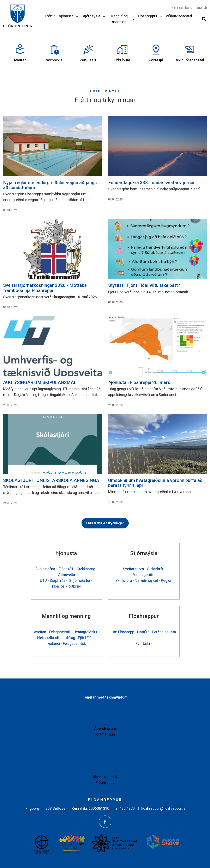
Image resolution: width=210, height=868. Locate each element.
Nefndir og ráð (147, 580)
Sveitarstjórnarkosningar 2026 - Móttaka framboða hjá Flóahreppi (45, 288)
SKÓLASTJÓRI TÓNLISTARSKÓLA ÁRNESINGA (51, 480)
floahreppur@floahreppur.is (163, 808)
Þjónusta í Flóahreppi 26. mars (139, 382)
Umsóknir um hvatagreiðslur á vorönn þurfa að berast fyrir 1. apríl (155, 483)
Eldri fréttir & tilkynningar (105, 523)
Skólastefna (45, 569)
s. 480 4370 (125, 808)
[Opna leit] (204, 18)
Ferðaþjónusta (164, 632)
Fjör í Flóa (86, 638)
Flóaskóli (66, 569)
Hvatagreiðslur (85, 632)
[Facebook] (105, 822)
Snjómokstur (80, 580)
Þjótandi (54, 643)
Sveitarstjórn (134, 569)
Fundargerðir (143, 575)
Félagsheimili (60, 632)
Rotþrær (74, 586)
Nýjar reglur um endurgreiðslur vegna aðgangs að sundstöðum (50, 185)
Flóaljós (58, 586)
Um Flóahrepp (123, 632)
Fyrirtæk (142, 643)
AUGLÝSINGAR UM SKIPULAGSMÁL (40, 382)
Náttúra (143, 632)
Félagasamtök (74, 643)
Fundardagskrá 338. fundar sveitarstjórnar (152, 183)
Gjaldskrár (155, 569)
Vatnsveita (66, 575)
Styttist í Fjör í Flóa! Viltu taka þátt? (144, 285)
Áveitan (40, 632)
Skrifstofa (124, 580)
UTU (44, 580)
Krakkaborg (86, 569)
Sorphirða (58, 580)
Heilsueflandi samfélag (56, 638)
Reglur (167, 580)
